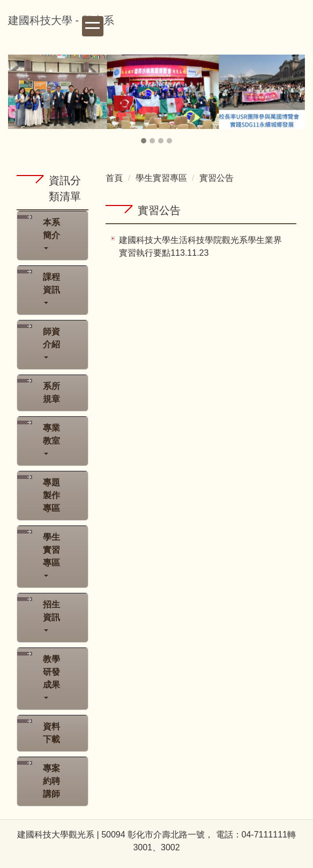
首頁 (114, 178)
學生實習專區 (161, 178)
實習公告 (217, 178)
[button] (21, 100)
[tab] (144, 141)
